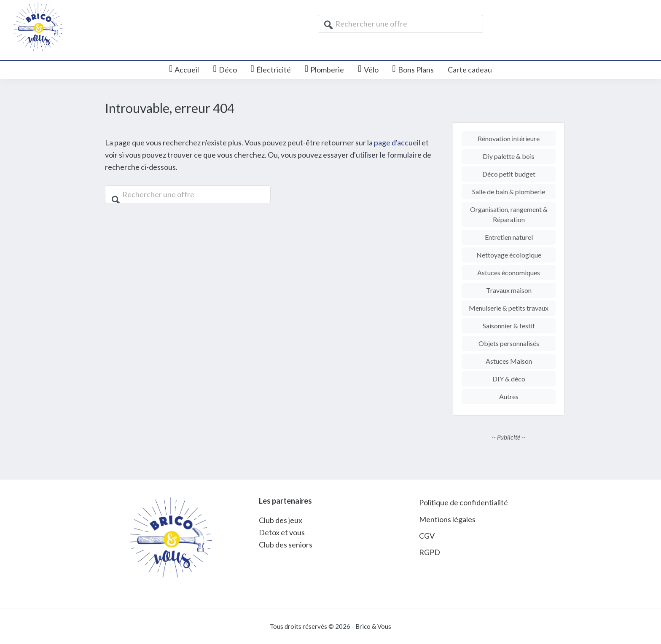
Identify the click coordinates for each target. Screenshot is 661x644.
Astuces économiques (509, 272)
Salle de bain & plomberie (509, 192)
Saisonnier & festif (509, 326)
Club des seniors (286, 545)
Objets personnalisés (509, 343)
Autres (509, 396)
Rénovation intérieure (509, 138)
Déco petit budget (509, 174)
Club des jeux (281, 520)
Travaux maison (509, 290)
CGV (427, 536)
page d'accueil (397, 142)
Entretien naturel (509, 237)
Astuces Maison (509, 361)
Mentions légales (447, 519)
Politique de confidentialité (464, 502)
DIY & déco (509, 379)
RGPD (430, 552)
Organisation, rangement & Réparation (509, 214)
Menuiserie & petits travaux (509, 308)
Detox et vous (282, 532)
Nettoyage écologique (509, 255)
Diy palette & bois (509, 156)
